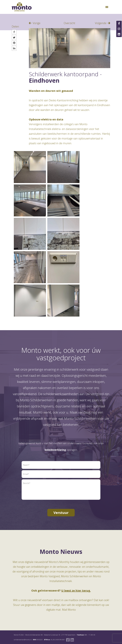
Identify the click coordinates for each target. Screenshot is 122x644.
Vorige (35, 23)
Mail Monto (69, 610)
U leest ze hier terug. (76, 591)
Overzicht (69, 23)
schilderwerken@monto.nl (23, 640)
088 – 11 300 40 (90, 635)
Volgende (103, 23)
